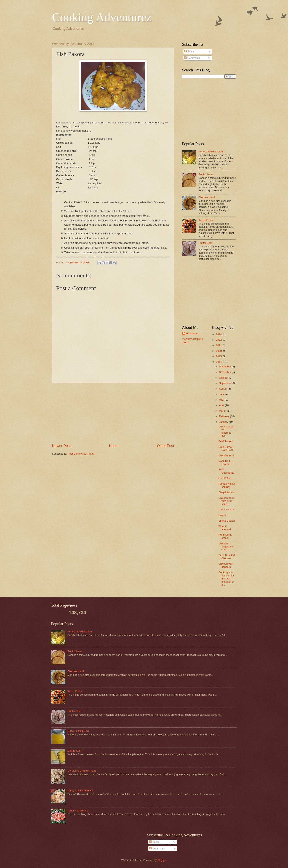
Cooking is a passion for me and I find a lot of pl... (226, 578)
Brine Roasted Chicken (227, 557)
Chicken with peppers (226, 565)
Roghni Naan (206, 174)
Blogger (162, 860)
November (225, 372)
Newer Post (61, 446)
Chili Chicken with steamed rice (226, 431)
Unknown (192, 333)
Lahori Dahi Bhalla (78, 810)
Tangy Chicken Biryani (80, 790)
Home (114, 446)
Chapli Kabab (226, 492)
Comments (192, 58)
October (224, 378)
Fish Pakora (225, 478)
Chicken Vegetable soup (226, 547)
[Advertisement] (113, 413)
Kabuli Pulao (206, 220)
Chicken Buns (226, 455)
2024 (219, 334)
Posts (189, 51)
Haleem (223, 515)
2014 (219, 362)
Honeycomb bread (225, 536)
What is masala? (225, 528)
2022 (219, 340)
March (223, 411)
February (224, 416)
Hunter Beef (205, 243)
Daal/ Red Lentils (224, 462)
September (226, 383)
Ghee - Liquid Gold (78, 731)
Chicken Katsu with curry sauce (227, 501)
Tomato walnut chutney (227, 485)
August (223, 389)
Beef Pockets (226, 441)
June (222, 394)
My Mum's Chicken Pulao (82, 771)
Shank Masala (227, 521)
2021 (219, 345)
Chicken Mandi (207, 197)
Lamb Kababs (226, 509)
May (222, 400)
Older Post (165, 446)
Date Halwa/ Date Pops (226, 448)
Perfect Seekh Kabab (211, 151)
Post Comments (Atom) (81, 454)
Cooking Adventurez (102, 17)
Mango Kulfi (74, 751)
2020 (219, 351)
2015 (219, 356)
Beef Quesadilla (226, 471)
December (225, 366)
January (224, 422)
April (222, 405)
